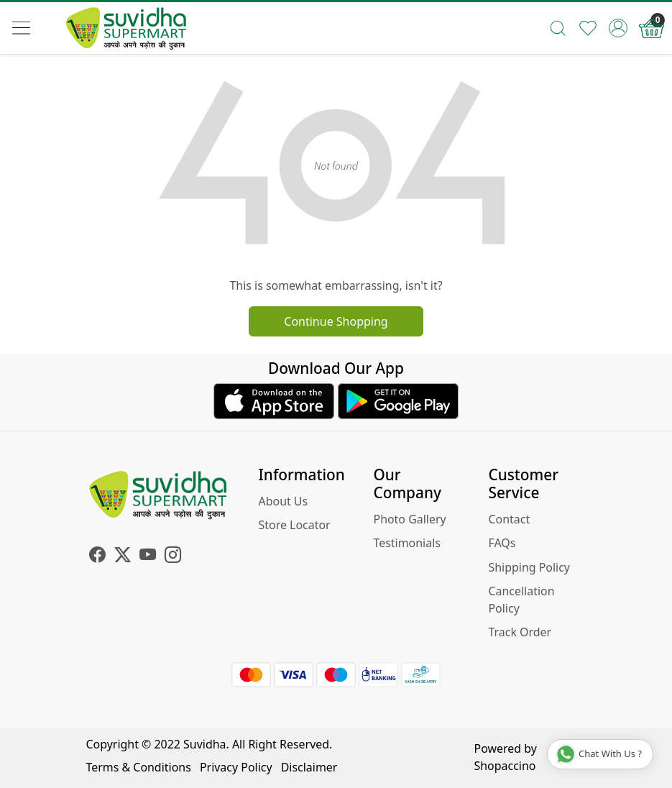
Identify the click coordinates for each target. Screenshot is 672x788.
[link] (558, 28)
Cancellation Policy (521, 600)
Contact (509, 519)
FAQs (502, 543)
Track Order (520, 632)
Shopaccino (505, 766)
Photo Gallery (409, 519)
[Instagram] (173, 556)
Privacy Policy (236, 767)
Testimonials (406, 543)
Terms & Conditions (139, 767)
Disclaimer (309, 767)
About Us (284, 501)
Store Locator (295, 525)
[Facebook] (97, 556)
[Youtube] (148, 556)
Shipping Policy (529, 567)
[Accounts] (618, 28)
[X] (123, 556)
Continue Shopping (336, 321)
